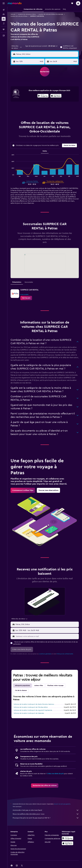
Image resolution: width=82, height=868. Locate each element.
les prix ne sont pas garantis (62, 804)
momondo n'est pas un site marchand (46, 810)
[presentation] (56, 96)
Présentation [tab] (17, 282)
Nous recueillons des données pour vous (46, 814)
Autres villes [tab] (39, 686)
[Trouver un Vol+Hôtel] (4, 23)
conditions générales (45, 654)
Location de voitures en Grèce (27, 14)
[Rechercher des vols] (4, 10)
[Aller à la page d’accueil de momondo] (15, 3)
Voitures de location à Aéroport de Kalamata (29, 713)
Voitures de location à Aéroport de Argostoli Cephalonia (33, 710)
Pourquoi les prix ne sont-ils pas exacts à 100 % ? (46, 818)
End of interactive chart (11, 175)
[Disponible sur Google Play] (43, 96)
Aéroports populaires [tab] (22, 686)
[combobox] (17, 47)
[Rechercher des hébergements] (4, 14)
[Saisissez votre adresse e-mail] (47, 636)
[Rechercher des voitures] (4, 19)
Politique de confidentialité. (65, 654)
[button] (4, 3)
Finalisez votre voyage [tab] (55, 686)
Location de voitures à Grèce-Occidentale (51, 14)
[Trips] (4, 29)
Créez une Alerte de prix (55, 774)
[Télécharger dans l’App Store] (56, 96)
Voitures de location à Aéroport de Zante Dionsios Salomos (34, 704)
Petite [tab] (45, 151)
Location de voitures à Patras (19, 16)
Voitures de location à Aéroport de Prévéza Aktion (31, 707)
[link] (26, 298)
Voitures (13, 14)
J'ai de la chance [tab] (21, 690)
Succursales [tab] (29, 282)
